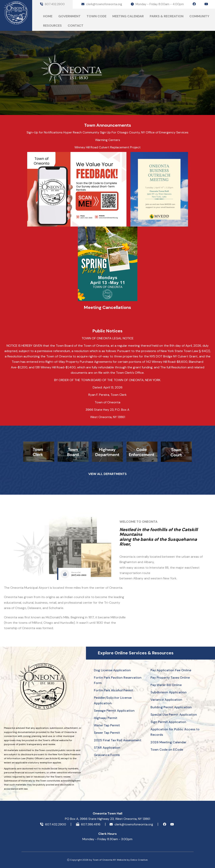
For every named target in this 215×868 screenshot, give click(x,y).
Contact (76, 26)
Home (48, 16)
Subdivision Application (169, 692)
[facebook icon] (194, 4)
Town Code (96, 16)
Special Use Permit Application (174, 715)
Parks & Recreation (167, 16)
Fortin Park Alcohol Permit (114, 690)
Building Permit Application (171, 707)
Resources (52, 26)
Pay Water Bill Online (166, 685)
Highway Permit (106, 718)
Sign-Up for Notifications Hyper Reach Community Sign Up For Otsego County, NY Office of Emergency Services (107, 132)
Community (199, 16)
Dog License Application (112, 670)
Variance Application (166, 700)
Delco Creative (139, 860)
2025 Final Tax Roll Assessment (118, 740)
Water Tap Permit (107, 725)
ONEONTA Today (54, 98)
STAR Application (107, 748)
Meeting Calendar (128, 16)
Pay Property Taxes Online (170, 678)
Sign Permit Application (168, 722)
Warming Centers (108, 140)
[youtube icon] (206, 4)
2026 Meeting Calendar (168, 742)
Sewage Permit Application (114, 711)
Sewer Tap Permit (107, 733)
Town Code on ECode (167, 750)
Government (69, 16)
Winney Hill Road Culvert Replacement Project (107, 147)
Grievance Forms (107, 755)
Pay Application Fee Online (171, 670)
